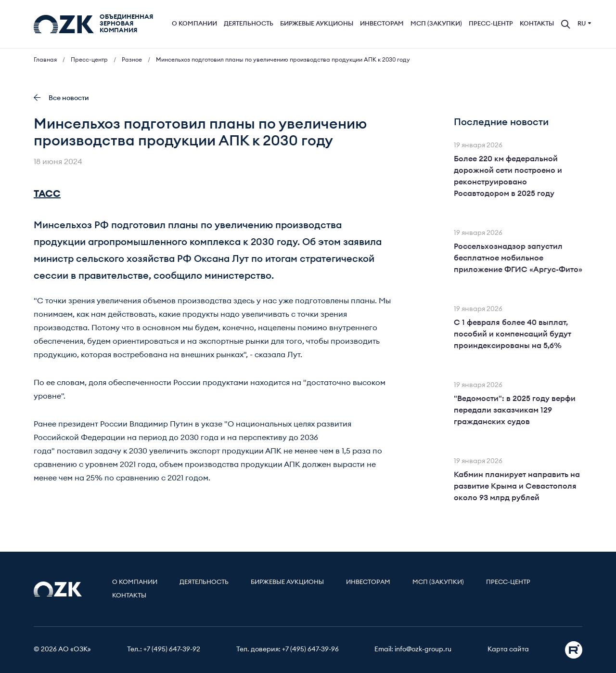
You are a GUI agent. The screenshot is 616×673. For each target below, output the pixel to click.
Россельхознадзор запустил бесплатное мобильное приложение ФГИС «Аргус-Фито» (518, 258)
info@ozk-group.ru (423, 649)
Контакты (537, 24)
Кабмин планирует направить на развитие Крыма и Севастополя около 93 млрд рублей (517, 486)
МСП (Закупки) (436, 24)
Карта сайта (508, 649)
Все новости (61, 98)
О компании (194, 24)
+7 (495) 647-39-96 (310, 649)
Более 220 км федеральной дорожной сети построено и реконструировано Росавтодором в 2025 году (508, 176)
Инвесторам (382, 24)
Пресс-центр (491, 24)
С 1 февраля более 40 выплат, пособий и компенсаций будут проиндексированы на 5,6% (513, 334)
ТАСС (47, 194)
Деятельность (249, 24)
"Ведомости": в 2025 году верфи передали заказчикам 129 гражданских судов (515, 410)
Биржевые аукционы (317, 24)
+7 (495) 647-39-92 (172, 649)
